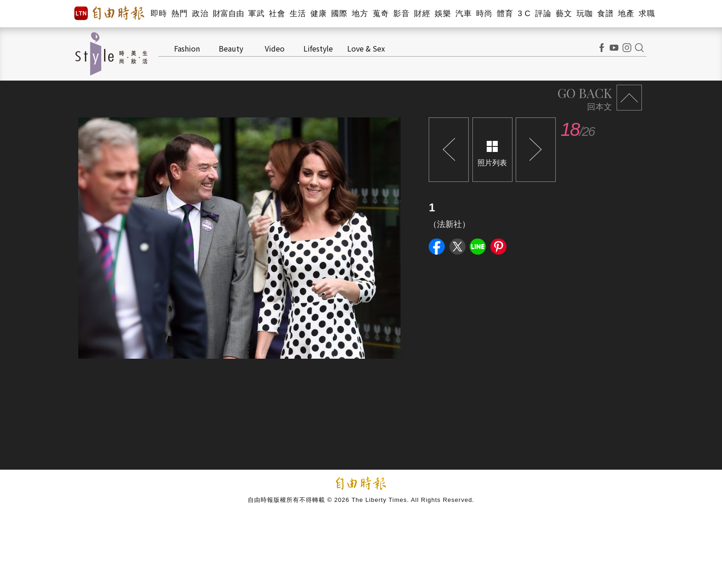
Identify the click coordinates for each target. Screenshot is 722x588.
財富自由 (228, 14)
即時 (159, 14)
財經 (422, 14)
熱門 (179, 14)
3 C (524, 14)
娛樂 (443, 14)
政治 (200, 14)
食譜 (605, 14)
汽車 (463, 14)
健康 (318, 14)
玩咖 (585, 14)
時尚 (484, 14)
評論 (543, 14)
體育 (505, 14)
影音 (401, 14)
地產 (626, 14)
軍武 (256, 14)
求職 (647, 14)
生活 (298, 14)
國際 (339, 14)
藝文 (564, 14)
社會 (277, 14)
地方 (360, 14)
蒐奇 (381, 14)
